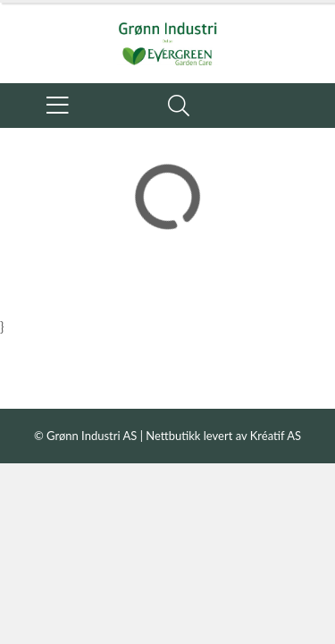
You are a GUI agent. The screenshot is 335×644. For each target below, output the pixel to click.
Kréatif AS (276, 436)
